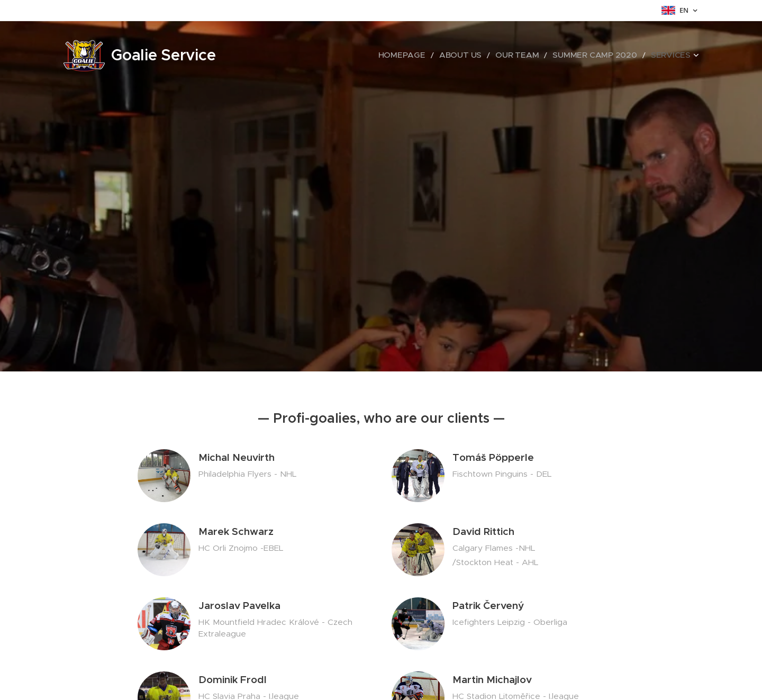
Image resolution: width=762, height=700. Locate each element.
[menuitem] (438, 56)
